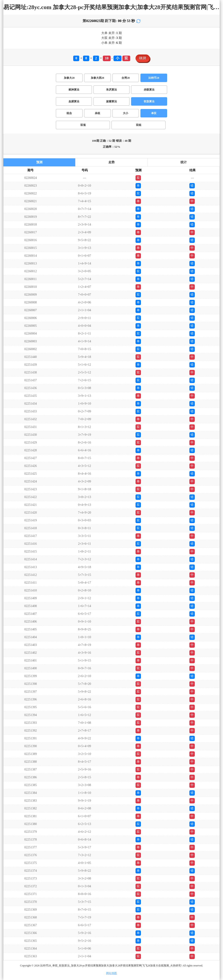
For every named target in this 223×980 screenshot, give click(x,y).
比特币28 (154, 78)
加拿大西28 (97, 78)
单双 (154, 113)
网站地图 (111, 973)
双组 (139, 125)
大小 (126, 113)
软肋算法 (149, 101)
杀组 (97, 113)
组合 (69, 113)
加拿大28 (69, 78)
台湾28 (126, 78)
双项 (83, 125)
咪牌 (143, 58)
